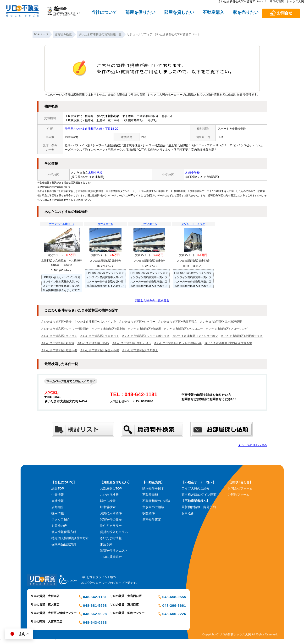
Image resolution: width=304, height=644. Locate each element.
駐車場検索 (108, 507)
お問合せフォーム (240, 488)
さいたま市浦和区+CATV (93, 343)
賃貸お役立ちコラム (114, 532)
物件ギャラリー (111, 526)
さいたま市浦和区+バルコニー (183, 329)
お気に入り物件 (111, 513)
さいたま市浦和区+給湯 (56, 322)
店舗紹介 (58, 507)
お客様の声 (59, 526)
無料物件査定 (152, 519)
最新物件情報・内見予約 (199, 507)
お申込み (188, 513)
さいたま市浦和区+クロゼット (100, 336)
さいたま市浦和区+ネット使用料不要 (178, 343)
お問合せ (285, 13)
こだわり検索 (109, 495)
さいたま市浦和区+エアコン (59, 336)
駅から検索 (108, 501)
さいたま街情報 (111, 538)
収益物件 (149, 513)
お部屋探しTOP (111, 488)
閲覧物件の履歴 (111, 519)
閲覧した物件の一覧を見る (152, 300)
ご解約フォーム (239, 495)
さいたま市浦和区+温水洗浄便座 (221, 322)
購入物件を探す (153, 488)
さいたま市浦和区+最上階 (108, 329)
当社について (104, 12)
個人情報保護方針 (64, 532)
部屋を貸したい (179, 12)
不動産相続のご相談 (156, 501)
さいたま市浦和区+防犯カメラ (132, 343)
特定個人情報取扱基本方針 (70, 538)
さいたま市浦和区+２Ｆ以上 (140, 350)
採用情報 (58, 513)
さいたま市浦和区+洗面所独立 (178, 322)
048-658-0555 (174, 597)
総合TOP (58, 488)
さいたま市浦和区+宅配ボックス (242, 336)
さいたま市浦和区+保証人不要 (100, 350)
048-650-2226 (174, 614)
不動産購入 (213, 12)
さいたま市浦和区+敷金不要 (59, 350)
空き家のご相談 (153, 507)
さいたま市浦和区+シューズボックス (146, 336)
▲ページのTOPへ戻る (252, 445)
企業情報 (58, 495)
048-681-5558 (95, 605)
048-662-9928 (95, 614)
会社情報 (58, 501)
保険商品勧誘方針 (64, 544)
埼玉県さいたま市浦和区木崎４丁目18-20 (91, 129)
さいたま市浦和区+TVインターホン (195, 336)
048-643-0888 (95, 622)
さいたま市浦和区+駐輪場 (58, 343)
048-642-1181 (95, 597)
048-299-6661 (174, 605)
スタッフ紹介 (61, 519)
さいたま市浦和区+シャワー (137, 322)
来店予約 (106, 544)
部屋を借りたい (140, 12)
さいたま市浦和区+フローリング (227, 329)
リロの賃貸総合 (111, 557)
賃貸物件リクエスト (114, 551)
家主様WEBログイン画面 (199, 495)
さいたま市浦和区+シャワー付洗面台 (65, 329)
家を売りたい (246, 12)
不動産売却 (150, 495)
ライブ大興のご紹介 (196, 488)
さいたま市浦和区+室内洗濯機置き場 (228, 343)
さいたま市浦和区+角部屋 (144, 329)
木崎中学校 (193, 173)
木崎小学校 (95, 173)
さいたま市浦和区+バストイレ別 (95, 322)
